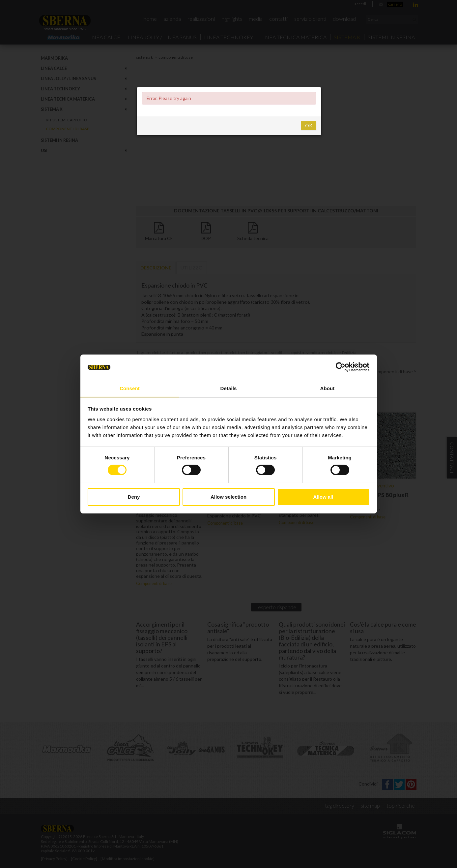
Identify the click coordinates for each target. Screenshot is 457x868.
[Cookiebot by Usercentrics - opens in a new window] (341, 367)
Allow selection (228, 497)
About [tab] (328, 388)
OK (309, 125)
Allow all (323, 497)
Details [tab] (229, 388)
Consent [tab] (130, 388)
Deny (134, 497)
